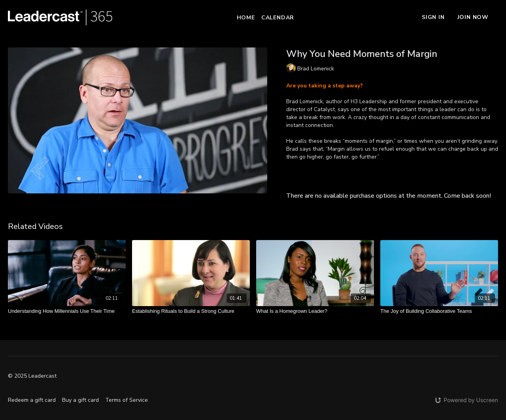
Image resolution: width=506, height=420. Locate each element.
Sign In (433, 17)
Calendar (278, 18)
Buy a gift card (80, 400)
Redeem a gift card (32, 400)
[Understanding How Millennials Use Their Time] (67, 311)
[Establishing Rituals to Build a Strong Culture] (191, 311)
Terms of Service (126, 400)
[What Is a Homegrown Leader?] (315, 311)
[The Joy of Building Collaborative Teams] (439, 311)
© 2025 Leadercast (32, 376)
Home (246, 18)
